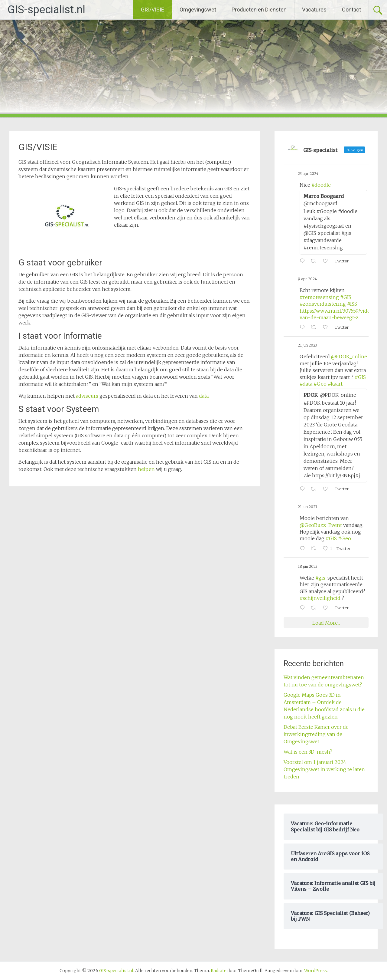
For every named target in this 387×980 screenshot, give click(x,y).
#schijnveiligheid (320, 598)
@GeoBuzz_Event (321, 525)
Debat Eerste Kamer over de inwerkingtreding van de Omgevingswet (316, 734)
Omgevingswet (198, 10)
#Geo (320, 384)
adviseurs (87, 396)
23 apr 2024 (308, 174)
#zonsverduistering (323, 304)
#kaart (335, 384)
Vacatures (314, 10)
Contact (351, 10)
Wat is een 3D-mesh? (308, 752)
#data (306, 384)
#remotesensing (319, 297)
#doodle (321, 185)
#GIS (346, 297)
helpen (147, 469)
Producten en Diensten (259, 10)
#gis (320, 578)
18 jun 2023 (308, 566)
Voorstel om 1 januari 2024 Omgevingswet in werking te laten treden (324, 769)
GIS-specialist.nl (46, 10)
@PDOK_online (349, 357)
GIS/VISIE (153, 10)
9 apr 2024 (307, 279)
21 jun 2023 (307, 345)
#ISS (352, 304)
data (204, 396)
